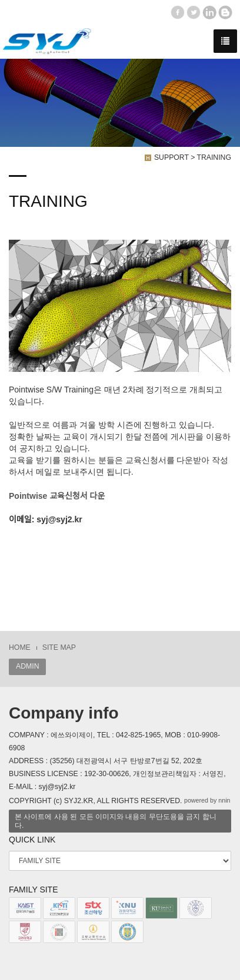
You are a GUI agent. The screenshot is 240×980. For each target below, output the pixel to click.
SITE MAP (59, 647)
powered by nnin (207, 800)
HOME (20, 647)
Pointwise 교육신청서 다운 (57, 496)
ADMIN (27, 666)
